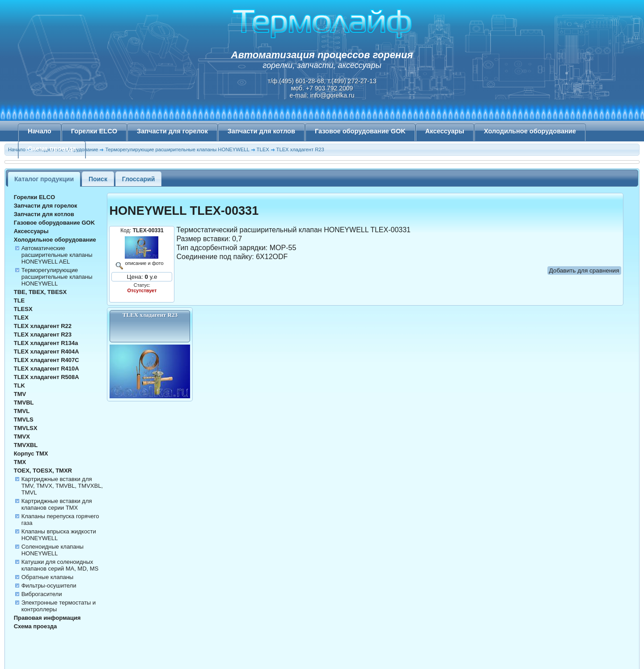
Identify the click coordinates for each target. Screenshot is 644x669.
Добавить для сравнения (584, 271)
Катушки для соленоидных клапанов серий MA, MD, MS (60, 565)
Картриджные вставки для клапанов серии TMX (57, 504)
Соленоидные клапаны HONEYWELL (53, 550)
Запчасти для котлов (261, 131)
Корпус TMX (31, 454)
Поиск (98, 179)
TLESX (23, 309)
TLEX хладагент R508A (47, 377)
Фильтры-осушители (49, 586)
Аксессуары (445, 131)
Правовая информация (47, 618)
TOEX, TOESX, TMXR (43, 471)
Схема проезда (52, 149)
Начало (40, 131)
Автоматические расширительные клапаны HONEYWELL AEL (57, 255)
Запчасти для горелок (172, 131)
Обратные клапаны (48, 577)
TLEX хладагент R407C (47, 360)
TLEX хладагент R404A (47, 352)
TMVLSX (26, 428)
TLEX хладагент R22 (43, 326)
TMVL (22, 411)
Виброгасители (42, 594)
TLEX (21, 317)
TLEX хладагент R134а (46, 343)
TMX (20, 462)
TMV (20, 394)
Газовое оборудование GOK (360, 131)
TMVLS (24, 420)
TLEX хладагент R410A (47, 369)
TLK (19, 386)
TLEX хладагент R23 (43, 334)
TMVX (22, 437)
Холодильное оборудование (530, 131)
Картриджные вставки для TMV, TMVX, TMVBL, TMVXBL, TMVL (62, 486)
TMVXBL (26, 445)
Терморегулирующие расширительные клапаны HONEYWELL (57, 277)
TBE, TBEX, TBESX (40, 292)
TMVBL (24, 403)
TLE (19, 300)
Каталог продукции (44, 179)
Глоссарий (139, 179)
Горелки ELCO (94, 131)
